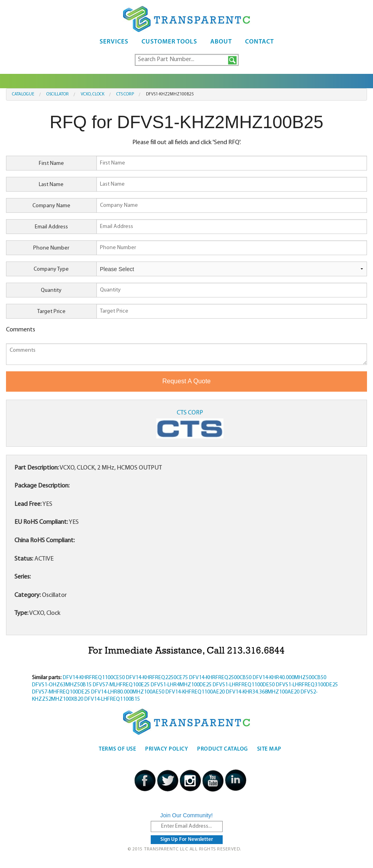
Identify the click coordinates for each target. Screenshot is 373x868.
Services (114, 42)
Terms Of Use (117, 749)
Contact (259, 42)
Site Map (269, 749)
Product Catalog (222, 749)
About (221, 42)
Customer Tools (169, 42)
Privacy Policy (167, 749)
